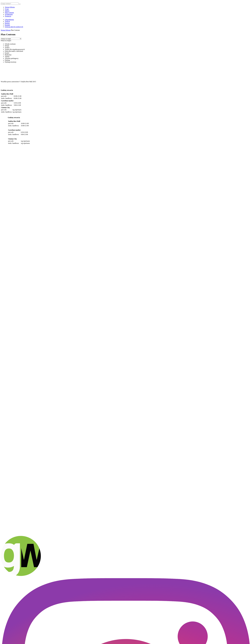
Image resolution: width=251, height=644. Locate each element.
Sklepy (7, 11)
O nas (7, 9)
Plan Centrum (9, 13)
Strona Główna (10, 7)
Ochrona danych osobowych (14, 27)
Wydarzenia (9, 14)
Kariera (7, 23)
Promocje (8, 16)
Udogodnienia (9, 20)
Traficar (7, 21)
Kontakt (7, 25)
